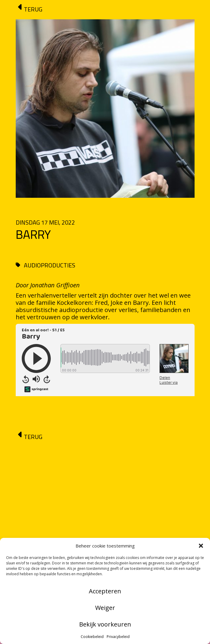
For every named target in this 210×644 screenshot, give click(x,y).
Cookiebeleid (92, 637)
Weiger (105, 608)
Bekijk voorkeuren (105, 624)
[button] (201, 546)
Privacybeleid (118, 637)
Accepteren (105, 591)
